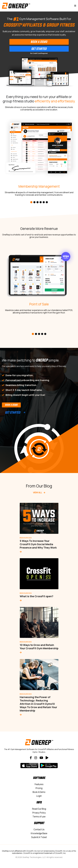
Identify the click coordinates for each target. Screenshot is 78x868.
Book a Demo (11, 405)
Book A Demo (39, 42)
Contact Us (39, 829)
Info (39, 802)
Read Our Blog (39, 809)
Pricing (39, 788)
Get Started (39, 49)
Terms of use (39, 817)
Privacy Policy (39, 813)
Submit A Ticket (39, 837)
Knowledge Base (39, 833)
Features (39, 784)
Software (39, 778)
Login (39, 796)
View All (39, 492)
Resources (26, 538)
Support (39, 823)
